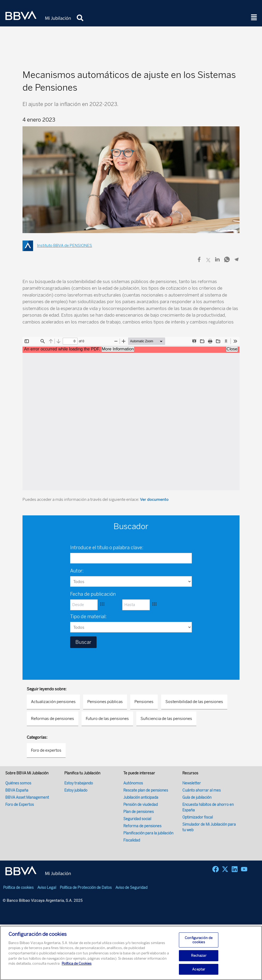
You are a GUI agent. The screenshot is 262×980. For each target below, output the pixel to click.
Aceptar (199, 972)
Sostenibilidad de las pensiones (194, 702)
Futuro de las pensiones (107, 719)
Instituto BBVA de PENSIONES (65, 246)
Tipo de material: (88, 617)
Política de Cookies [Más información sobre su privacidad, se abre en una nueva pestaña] (77, 966)
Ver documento (154, 500)
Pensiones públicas (105, 702)
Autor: (77, 571)
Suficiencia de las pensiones (166, 719)
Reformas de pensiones (53, 719)
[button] (254, 18)
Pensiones (144, 702)
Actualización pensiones (53, 702)
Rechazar (199, 958)
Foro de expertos (46, 750)
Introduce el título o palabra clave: (107, 548)
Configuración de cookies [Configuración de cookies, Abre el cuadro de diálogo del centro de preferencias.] (199, 943)
